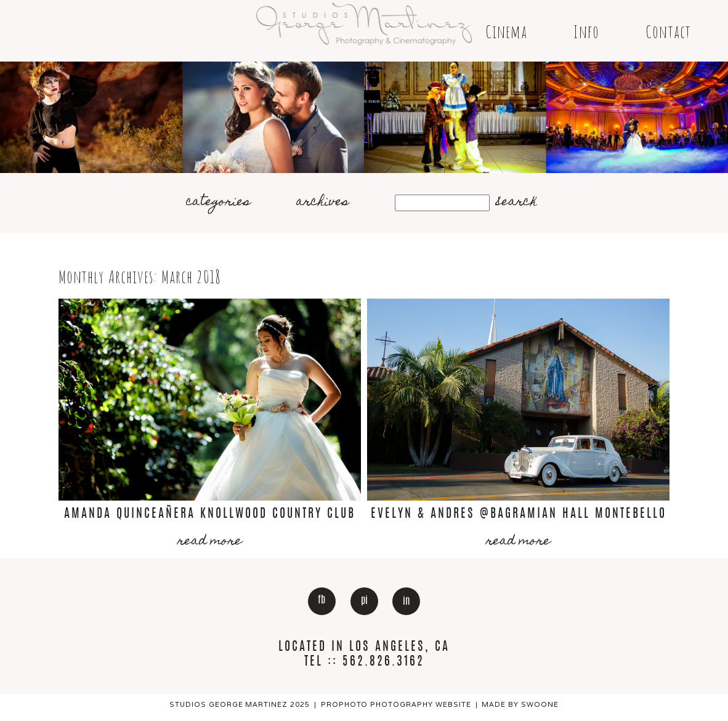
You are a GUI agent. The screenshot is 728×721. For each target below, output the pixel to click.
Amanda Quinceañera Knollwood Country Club (210, 514)
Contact (668, 32)
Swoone (540, 704)
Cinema (506, 32)
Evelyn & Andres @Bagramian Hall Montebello (519, 514)
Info (586, 32)
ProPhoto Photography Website (396, 704)
